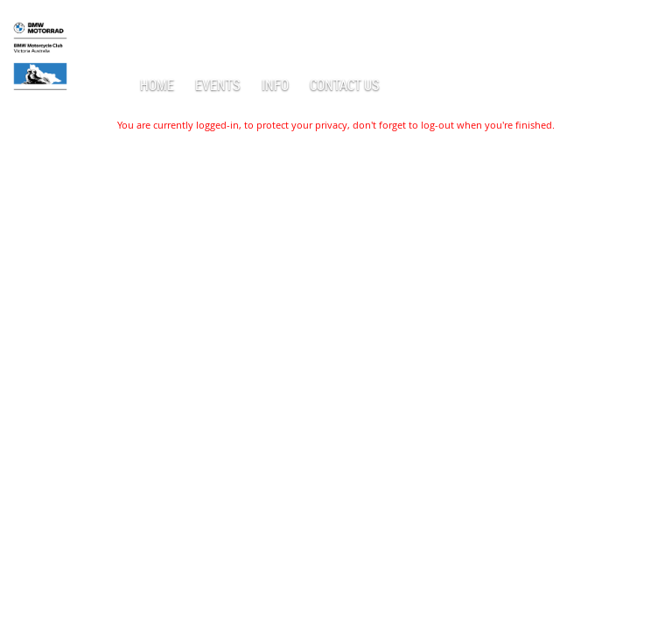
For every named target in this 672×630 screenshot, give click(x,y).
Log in (646, 26)
